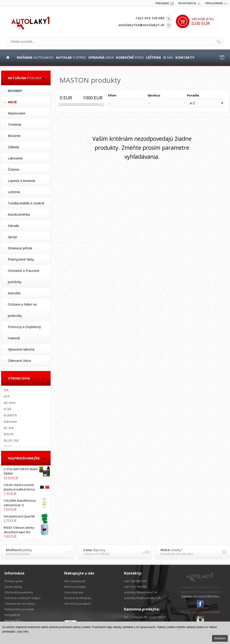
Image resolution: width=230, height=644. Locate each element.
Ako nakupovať (75, 581)
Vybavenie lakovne (21, 349)
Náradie (14, 226)
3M (6, 390)
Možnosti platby (75, 587)
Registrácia (187, 3)
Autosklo (14, 293)
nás (168, 57)
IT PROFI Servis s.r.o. (207, 587)
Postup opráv (14, 581)
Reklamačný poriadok (19, 609)
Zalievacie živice (19, 361)
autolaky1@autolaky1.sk (141, 592)
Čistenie (14, 169)
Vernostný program (77, 604)
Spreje (12, 237)
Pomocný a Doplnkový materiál (24, 332)
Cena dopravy (74, 592)
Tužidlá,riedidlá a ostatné (26, 203)
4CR (7, 396)
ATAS (8, 409)
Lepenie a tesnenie (22, 181)
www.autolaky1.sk (211, 592)
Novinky (15, 91)
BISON (9, 434)
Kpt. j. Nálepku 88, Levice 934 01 (145, 617)
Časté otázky (13, 587)
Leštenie (14, 192)
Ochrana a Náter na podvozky (22, 310)
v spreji (71, 57)
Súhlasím (220, 638)
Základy (13, 147)
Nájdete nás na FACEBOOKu (200, 596)
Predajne (162, 3)
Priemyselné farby (21, 259)
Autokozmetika (19, 214)
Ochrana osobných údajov (23, 598)
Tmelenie (15, 124)
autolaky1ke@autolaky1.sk (141, 25)
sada (101, 57)
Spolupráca (12, 620)
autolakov (35, 57)
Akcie (12, 102)
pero (130, 57)
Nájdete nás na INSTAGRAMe (200, 612)
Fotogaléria (12, 615)
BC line (9, 428)
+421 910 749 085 (150, 18)
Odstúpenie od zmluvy (20, 604)
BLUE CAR (11, 440)
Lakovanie (15, 158)
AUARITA (10, 415)
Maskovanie (17, 113)
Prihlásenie (214, 3)
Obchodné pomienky (19, 592)
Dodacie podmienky (78, 598)
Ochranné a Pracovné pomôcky (24, 276)
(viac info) (23, 632)
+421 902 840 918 (135, 581)
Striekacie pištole (20, 248)
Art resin (10, 403)
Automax (10, 422)
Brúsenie (14, 136)
